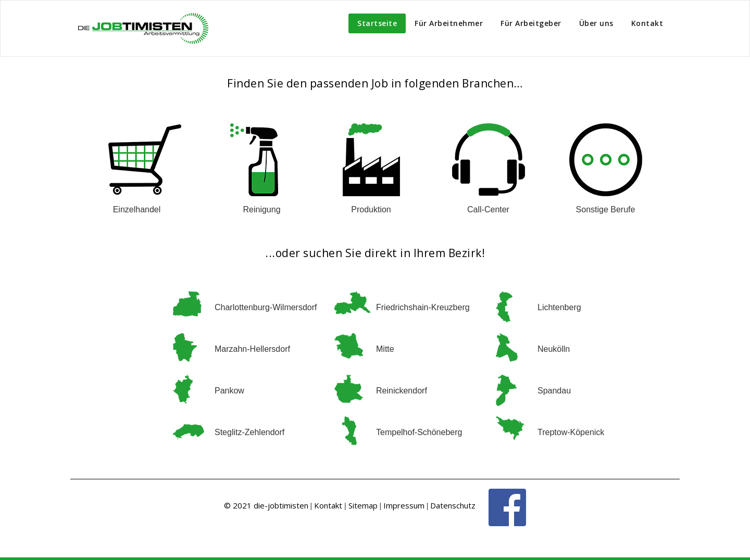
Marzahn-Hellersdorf (252, 349)
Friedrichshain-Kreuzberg (423, 307)
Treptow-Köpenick (571, 432)
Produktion (371, 209)
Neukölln (554, 349)
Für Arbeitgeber (531, 23)
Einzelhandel (137, 209)
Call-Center (488, 209)
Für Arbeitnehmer (449, 23)
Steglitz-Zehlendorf (249, 432)
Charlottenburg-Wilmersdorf (266, 307)
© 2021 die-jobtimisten (266, 505)
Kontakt (647, 23)
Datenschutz (453, 505)
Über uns (596, 23)
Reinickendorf (402, 391)
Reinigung (261, 209)
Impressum (404, 505)
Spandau (554, 391)
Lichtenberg (559, 307)
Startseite (377, 23)
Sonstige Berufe (606, 209)
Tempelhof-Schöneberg (419, 432)
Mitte (385, 349)
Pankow (229, 391)
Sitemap (363, 505)
